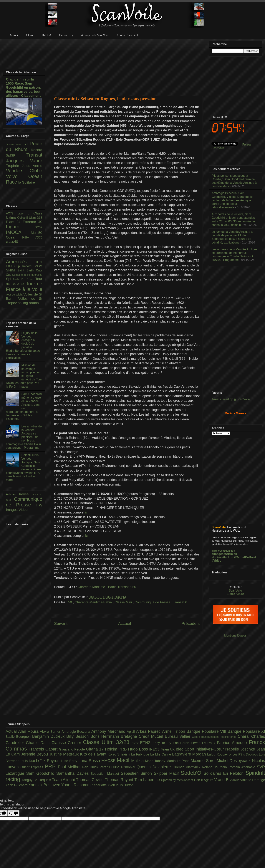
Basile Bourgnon (19, 737)
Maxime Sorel (204, 761)
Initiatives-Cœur (210, 749)
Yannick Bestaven (45, 785)
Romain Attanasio (243, 767)
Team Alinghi (64, 780)
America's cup (24, 262)
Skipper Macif (167, 773)
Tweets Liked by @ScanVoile (231, 399)
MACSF (109, 761)
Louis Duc (28, 761)
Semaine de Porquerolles (27, 275)
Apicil (131, 732)
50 (71, 602)
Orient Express (33, 767)
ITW (39, 505)
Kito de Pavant (94, 754)
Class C (25, 214)
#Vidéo (216, 561)
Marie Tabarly (156, 761)
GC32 (38, 227)
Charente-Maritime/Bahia (94, 602)
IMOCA (18, 232)
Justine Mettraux (64, 754)
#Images (218, 554)
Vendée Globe (24, 171)
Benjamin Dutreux (49, 736)
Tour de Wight (15, 295)
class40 (12, 242)
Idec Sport (186, 749)
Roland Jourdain (215, 767)
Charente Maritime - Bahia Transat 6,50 (107, 587)
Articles (12, 494)
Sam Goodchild (41, 773)
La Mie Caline (161, 754)
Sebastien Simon (137, 773)
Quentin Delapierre (155, 767)
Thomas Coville (90, 780)
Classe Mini (124, 602)
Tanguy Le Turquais (37, 780)
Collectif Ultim (27, 218)
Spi (9, 279)
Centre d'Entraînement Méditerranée (215, 737)
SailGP (16, 156)
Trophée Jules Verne (24, 166)
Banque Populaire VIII (207, 731)
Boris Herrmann (106, 736)
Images (12, 510)
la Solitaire (27, 182)
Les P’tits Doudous (246, 754)
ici (87, 512)
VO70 (38, 237)
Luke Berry (70, 761)
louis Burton (125, 785)
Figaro (20, 227)
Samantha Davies (73, 773)
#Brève (217, 557)
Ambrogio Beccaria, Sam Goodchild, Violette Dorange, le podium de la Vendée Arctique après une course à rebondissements (232, 200)
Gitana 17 (95, 749)
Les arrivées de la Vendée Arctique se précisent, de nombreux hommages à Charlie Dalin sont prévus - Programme (24, 437)
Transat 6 (180, 602)
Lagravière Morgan (190, 754)
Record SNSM (32, 266)
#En (230, 557)
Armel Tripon (174, 731)
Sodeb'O (192, 773)
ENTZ (136, 743)
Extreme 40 (33, 222)
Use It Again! (204, 780)
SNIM (12, 270)
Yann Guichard (17, 785)
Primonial (129, 767)
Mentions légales (235, 636)
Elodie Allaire (235, 594)
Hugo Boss (139, 749)
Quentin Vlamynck (187, 767)
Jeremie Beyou (35, 754)
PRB (51, 766)
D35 (40, 218)
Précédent (191, 623)
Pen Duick (91, 767)
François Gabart (44, 749)
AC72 (12, 213)
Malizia (138, 761)
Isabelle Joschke (241, 749)
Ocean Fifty (20, 237)
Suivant (61, 623)
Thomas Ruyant (120, 780)
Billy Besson (78, 736)
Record (37, 150)
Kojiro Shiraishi (119, 754)
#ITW (215, 551)
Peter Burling (110, 767)
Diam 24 (14, 222)
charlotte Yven (105, 785)
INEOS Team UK (162, 749)
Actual (12, 731)
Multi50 (37, 233)
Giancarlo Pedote (73, 749)
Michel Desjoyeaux (234, 761)
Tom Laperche (148, 780)
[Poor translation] (14, 813)
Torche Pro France (24, 279)
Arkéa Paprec (149, 731)
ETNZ (146, 743)
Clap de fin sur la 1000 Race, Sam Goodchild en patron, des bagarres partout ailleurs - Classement (23, 87)
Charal (245, 736)
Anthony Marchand (109, 731)
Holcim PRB (116, 749)
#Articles (231, 554)
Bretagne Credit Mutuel (143, 736)
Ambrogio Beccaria (76, 732)
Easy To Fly (163, 743)
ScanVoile (235, 591)
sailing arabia (28, 303)
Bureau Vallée (178, 736)
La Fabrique (141, 754)
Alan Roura (29, 731)
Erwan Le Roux (204, 743)
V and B (222, 780)
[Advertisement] (127, 65)
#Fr (225, 557)
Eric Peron (182, 743)
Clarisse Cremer (67, 743)
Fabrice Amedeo (233, 743)
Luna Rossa (90, 761)
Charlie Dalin (39, 743)
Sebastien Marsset (106, 774)
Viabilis (235, 780)
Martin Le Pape (179, 761)
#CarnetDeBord (245, 557)
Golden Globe (14, 144)
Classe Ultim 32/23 (107, 742)
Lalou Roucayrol (220, 754)
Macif (124, 760)
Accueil (125, 623)
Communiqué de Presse (153, 602)
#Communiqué (226, 551)
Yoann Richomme (78, 785)
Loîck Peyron (48, 761)
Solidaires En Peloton (225, 773)
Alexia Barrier (51, 732)
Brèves (24, 494)
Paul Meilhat (70, 767)
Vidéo (23, 510)
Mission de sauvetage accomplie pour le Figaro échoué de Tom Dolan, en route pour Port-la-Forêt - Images (24, 376)
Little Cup (14, 266)
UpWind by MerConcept (178, 780)
